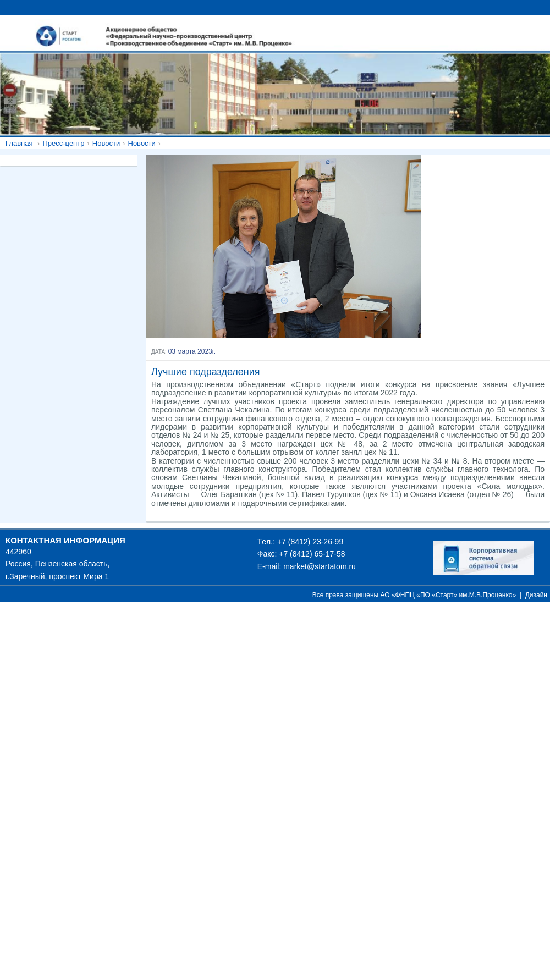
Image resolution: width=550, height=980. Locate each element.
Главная (19, 143)
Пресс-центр (63, 143)
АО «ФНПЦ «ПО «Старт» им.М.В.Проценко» (449, 595)
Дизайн (536, 595)
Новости (106, 143)
